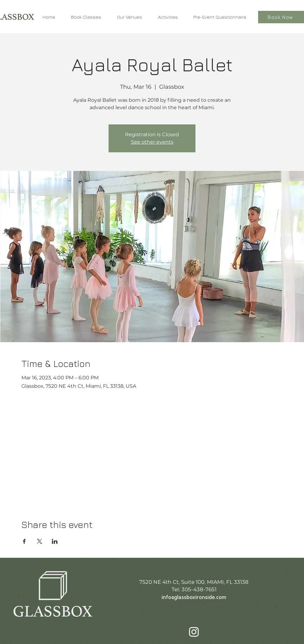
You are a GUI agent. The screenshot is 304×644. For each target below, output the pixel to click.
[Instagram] (194, 632)
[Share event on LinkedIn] (55, 541)
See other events (152, 142)
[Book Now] (281, 17)
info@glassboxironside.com (194, 598)
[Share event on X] (40, 541)
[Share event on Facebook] (24, 541)
